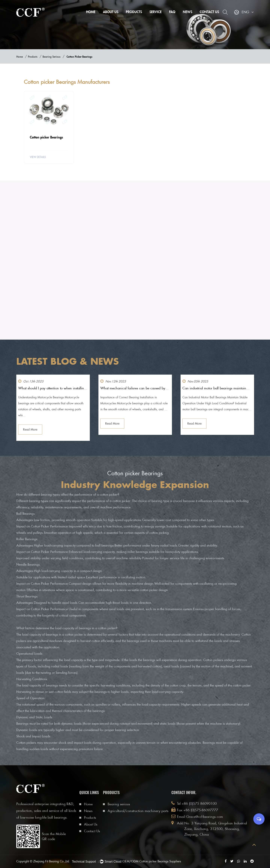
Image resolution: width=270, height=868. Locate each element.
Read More (30, 430)
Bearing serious (52, 57)
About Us (111, 12)
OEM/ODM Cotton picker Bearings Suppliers (152, 861)
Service (156, 12)
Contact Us (209, 12)
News (187, 12)
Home (91, 12)
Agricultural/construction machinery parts (138, 811)
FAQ (172, 12)
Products (134, 12)
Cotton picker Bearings (46, 138)
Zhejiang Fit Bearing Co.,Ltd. (52, 861)
